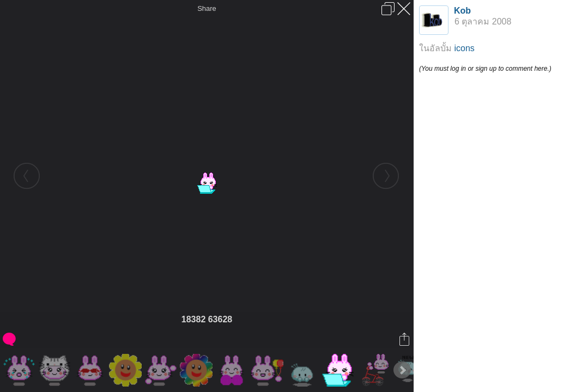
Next (402, 370)
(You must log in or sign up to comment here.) (485, 69)
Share (207, 8)
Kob (462, 11)
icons (464, 48)
